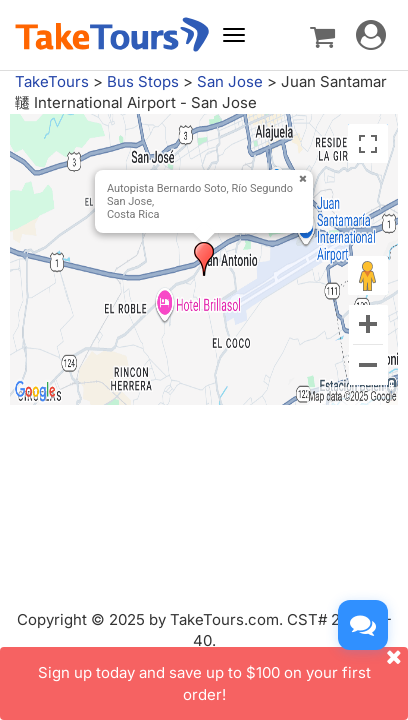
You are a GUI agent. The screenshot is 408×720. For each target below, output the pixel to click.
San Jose (230, 81)
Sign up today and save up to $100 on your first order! (223, 675)
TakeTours (52, 81)
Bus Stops (143, 81)
